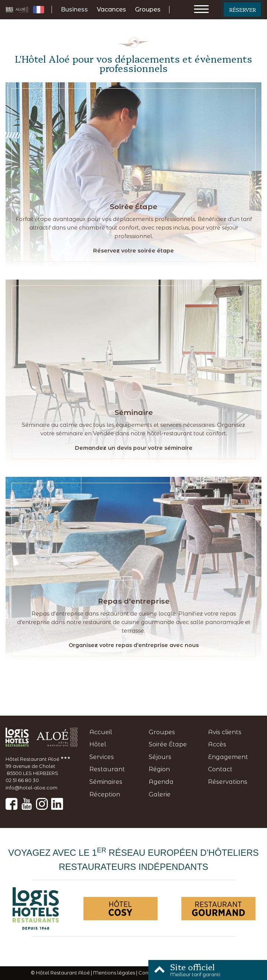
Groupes (148, 9)
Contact (220, 769)
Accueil (101, 732)
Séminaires (106, 782)
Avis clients (225, 732)
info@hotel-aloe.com (32, 788)
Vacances (111, 9)
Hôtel (98, 744)
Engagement (228, 757)
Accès (217, 744)
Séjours (160, 757)
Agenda (161, 782)
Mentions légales (114, 973)
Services (102, 757)
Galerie (160, 794)
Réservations (228, 782)
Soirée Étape (168, 744)
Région (159, 769)
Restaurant (107, 769)
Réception (105, 794)
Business (74, 9)
